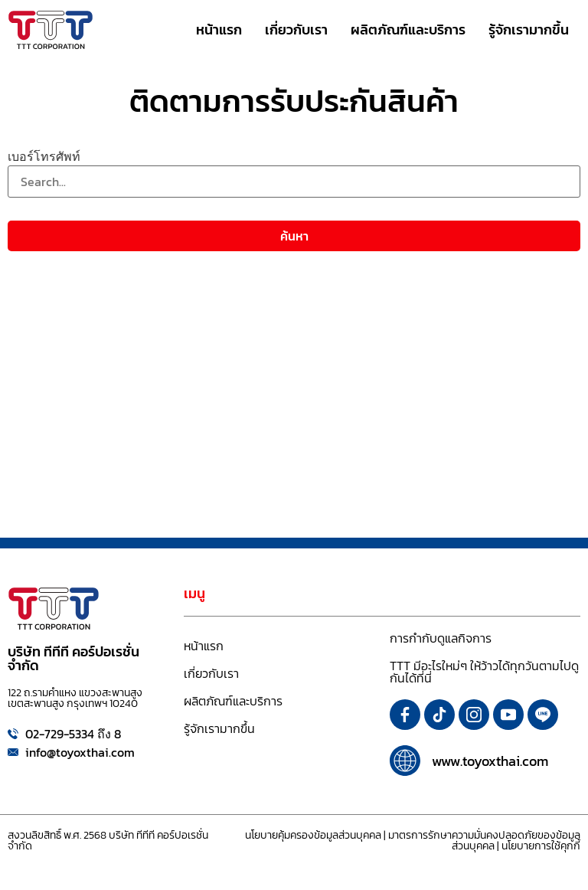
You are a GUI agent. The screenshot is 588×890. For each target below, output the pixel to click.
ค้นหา (294, 236)
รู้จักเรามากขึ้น (219, 728)
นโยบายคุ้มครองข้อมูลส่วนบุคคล (313, 835)
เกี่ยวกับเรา (211, 673)
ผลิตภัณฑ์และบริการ (233, 701)
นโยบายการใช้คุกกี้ (541, 846)
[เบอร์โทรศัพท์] (294, 182)
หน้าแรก (204, 646)
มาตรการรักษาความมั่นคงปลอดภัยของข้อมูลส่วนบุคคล (484, 841)
